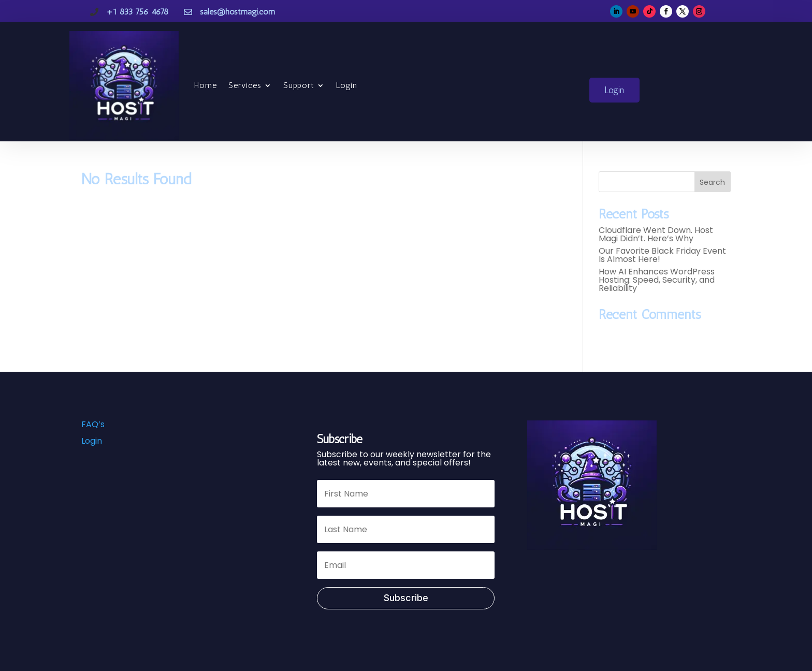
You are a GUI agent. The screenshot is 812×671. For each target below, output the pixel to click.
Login (347, 85)
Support (299, 85)
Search (712, 182)
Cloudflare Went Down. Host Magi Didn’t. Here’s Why (656, 234)
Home (206, 85)
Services (245, 85)
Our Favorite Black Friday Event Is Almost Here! (662, 255)
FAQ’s (93, 424)
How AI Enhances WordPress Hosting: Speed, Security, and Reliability (657, 280)
